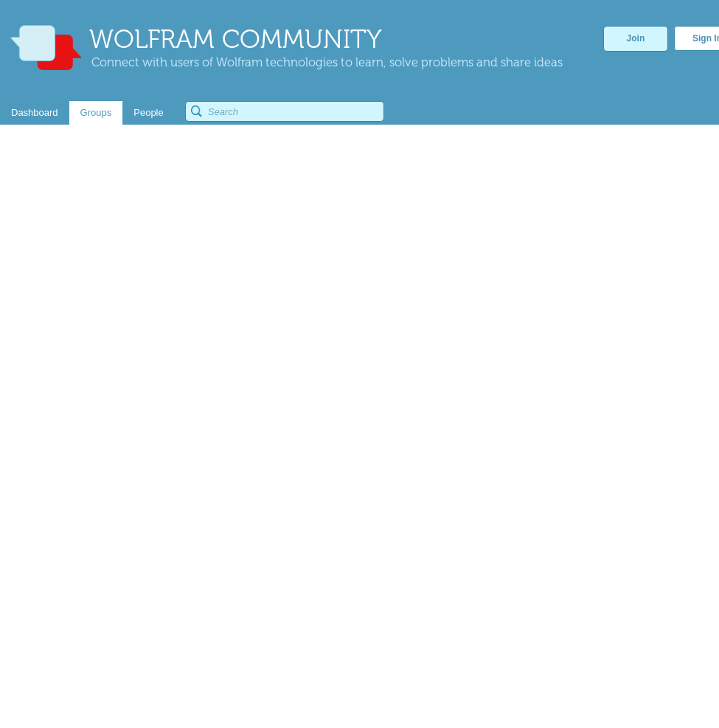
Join (636, 38)
